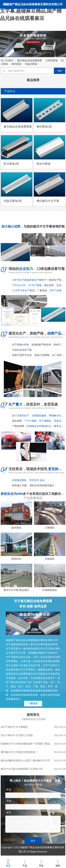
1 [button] (30, 52)
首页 (8, 863)
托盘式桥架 (31, 64)
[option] (33, 44)
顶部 (58, 863)
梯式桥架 (17, 64)
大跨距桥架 (52, 61)
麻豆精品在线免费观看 (30, 61)
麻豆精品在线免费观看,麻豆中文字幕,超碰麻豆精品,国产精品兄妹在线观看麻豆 (33, 11)
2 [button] (33, 52)
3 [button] (36, 52)
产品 (25, 863)
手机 (41, 863)
